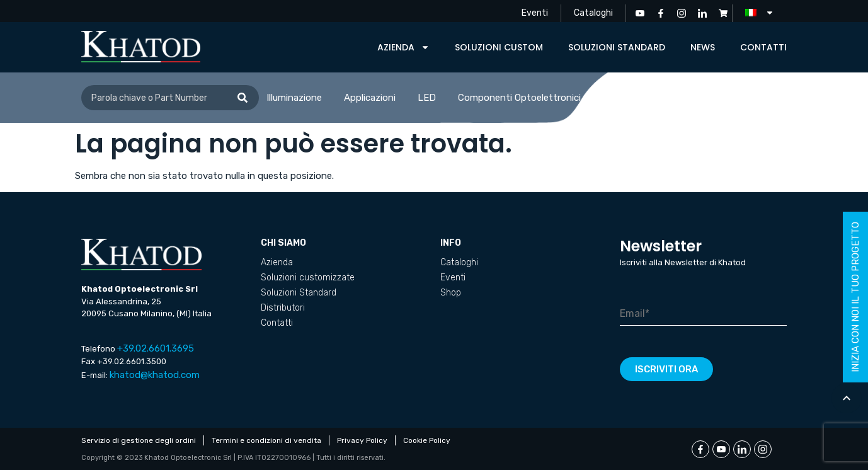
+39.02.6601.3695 (156, 348)
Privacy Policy (362, 440)
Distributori (283, 308)
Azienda (403, 47)
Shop (451, 293)
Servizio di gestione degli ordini (139, 440)
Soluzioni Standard (617, 47)
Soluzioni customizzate (308, 278)
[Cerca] (243, 98)
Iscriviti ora (666, 369)
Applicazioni (370, 98)
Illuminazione (294, 98)
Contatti (763, 47)
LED (427, 98)
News (703, 47)
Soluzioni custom (499, 47)
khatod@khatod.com (155, 375)
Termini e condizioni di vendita (266, 440)
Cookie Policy (427, 440)
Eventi (535, 13)
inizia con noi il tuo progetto (855, 297)
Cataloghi (593, 13)
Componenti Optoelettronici (519, 98)
